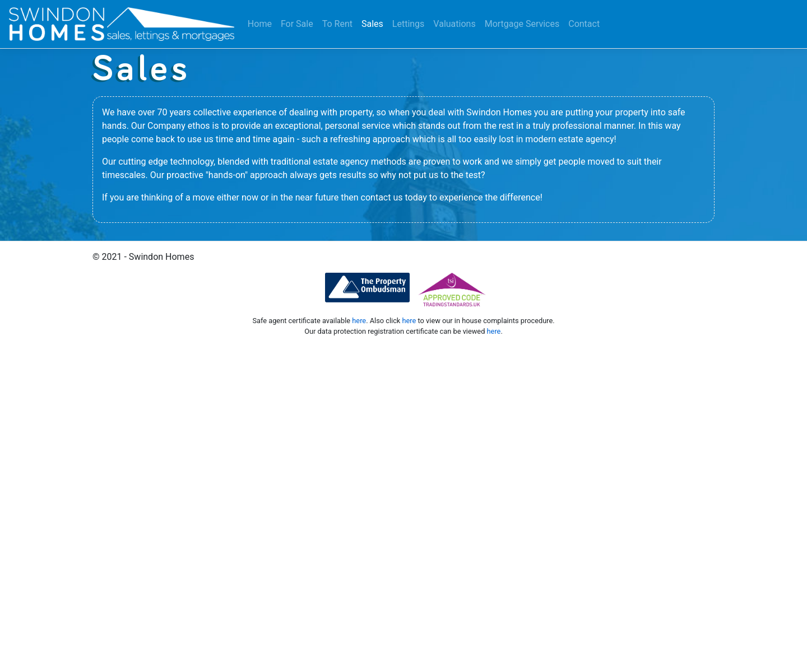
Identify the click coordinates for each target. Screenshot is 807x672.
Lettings (409, 24)
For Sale (297, 24)
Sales (372, 24)
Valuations (454, 24)
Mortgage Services (522, 24)
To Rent (337, 24)
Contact (584, 24)
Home (260, 24)
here (359, 321)
